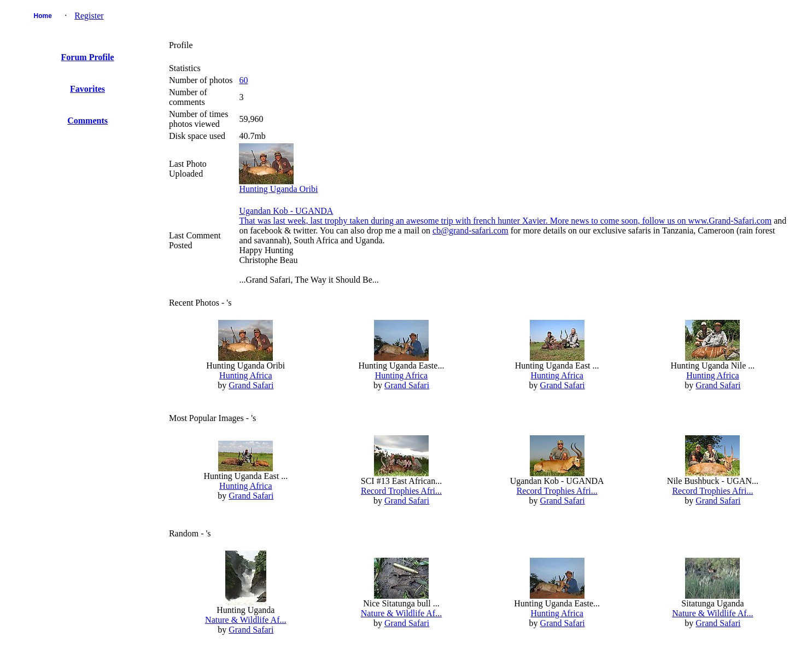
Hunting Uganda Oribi (278, 189)
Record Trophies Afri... (401, 491)
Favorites (87, 89)
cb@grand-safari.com (470, 230)
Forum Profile (88, 57)
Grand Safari (251, 385)
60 (243, 80)
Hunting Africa (245, 375)
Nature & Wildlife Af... (245, 620)
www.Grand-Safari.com (730, 221)
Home (43, 16)
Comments (87, 121)
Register (89, 16)
